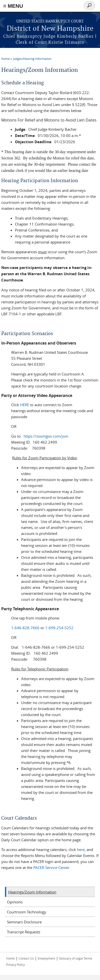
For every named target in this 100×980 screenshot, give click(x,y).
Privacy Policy (16, 965)
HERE (25, 405)
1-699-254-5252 (59, 628)
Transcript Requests (24, 932)
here (81, 850)
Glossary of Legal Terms (76, 958)
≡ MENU (13, 6)
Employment (46, 958)
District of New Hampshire (50, 29)
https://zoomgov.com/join (46, 436)
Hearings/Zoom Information (32, 892)
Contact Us (26, 958)
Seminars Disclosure (24, 922)
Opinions (15, 902)
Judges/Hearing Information (32, 59)
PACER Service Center (51, 867)
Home (5, 59)
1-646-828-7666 (25, 628)
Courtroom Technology (27, 912)
